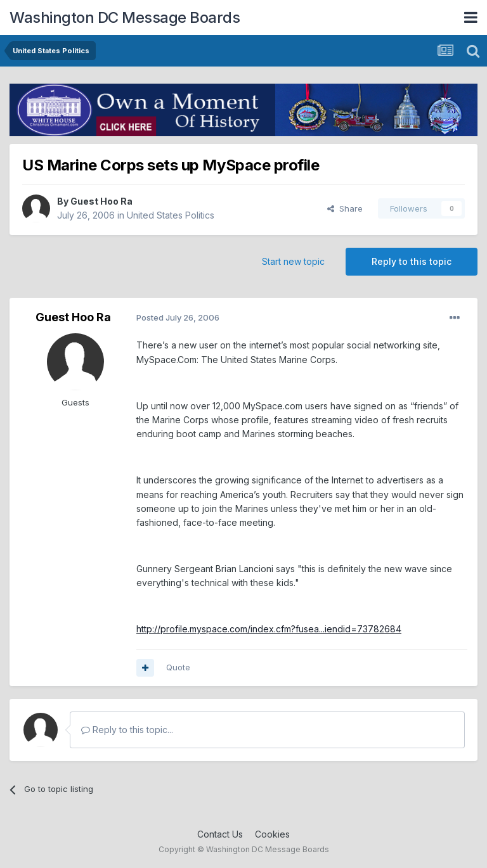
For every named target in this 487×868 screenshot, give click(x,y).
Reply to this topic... (127, 730)
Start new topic (293, 261)
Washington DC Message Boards (125, 17)
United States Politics (171, 215)
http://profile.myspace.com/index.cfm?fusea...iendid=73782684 (269, 629)
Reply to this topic (412, 261)
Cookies (272, 834)
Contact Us (220, 834)
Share (345, 208)
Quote (178, 667)
